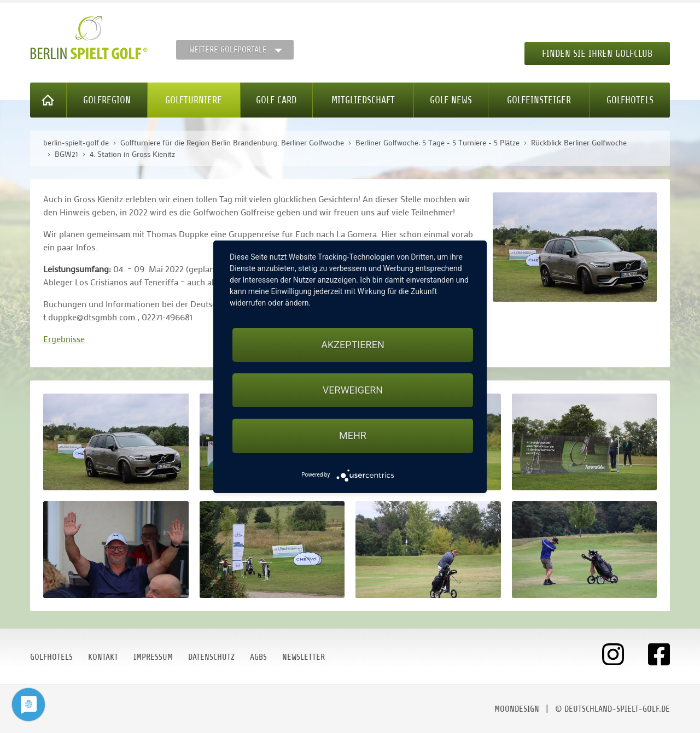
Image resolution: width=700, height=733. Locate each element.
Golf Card (276, 100)
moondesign (517, 709)
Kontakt (103, 657)
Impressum (153, 657)
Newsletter (304, 657)
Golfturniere (194, 100)
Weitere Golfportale (228, 50)
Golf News (451, 100)
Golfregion (107, 100)
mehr (353, 435)
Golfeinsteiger (539, 100)
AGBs (258, 657)
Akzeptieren (352, 345)
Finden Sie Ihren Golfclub (597, 54)
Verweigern (353, 390)
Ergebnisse (64, 339)
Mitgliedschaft (363, 100)
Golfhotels (630, 100)
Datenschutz (211, 657)
